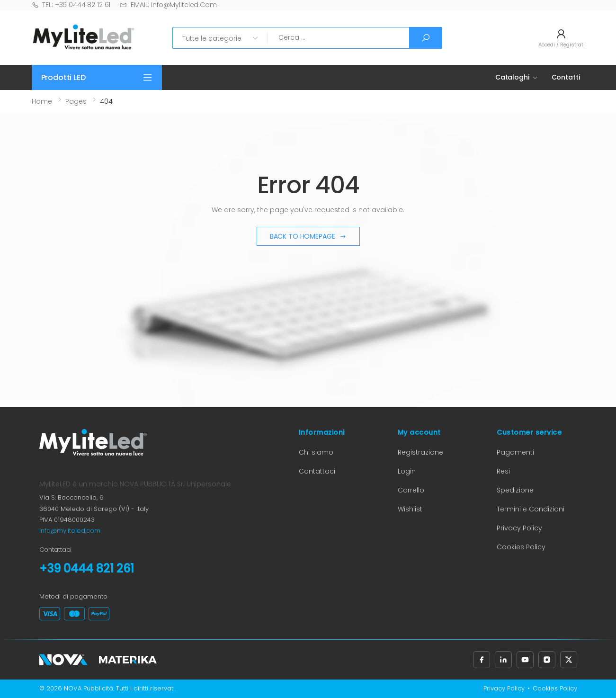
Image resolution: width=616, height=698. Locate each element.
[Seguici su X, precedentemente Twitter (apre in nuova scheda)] (569, 660)
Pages (76, 101)
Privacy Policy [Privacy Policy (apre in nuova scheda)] (519, 528)
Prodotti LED (63, 77)
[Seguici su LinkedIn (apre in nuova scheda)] (503, 660)
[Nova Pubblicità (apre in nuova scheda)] (63, 660)
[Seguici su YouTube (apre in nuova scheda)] (525, 660)
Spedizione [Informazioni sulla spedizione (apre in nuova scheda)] (515, 490)
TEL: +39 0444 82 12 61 (71, 5)
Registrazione (420, 452)
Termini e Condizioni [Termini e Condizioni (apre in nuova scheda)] (531, 509)
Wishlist (410, 509)
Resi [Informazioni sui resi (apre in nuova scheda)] (503, 471)
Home (42, 101)
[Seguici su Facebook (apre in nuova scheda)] (482, 660)
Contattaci (317, 471)
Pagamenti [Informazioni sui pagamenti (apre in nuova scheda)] (515, 452)
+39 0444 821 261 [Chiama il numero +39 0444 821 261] (87, 568)
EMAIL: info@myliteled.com (168, 5)
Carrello (411, 490)
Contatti (566, 77)
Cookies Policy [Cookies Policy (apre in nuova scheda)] (521, 547)
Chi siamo (316, 452)
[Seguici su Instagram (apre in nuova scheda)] (547, 660)
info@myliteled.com (70, 531)
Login (407, 471)
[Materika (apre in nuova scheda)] (128, 660)
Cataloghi (512, 77)
